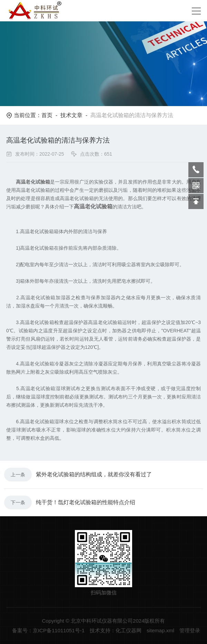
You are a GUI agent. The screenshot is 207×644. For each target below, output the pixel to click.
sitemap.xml (160, 630)
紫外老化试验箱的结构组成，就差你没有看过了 (94, 474)
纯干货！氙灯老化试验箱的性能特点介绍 (86, 502)
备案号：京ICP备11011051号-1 (48, 630)
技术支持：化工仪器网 (116, 630)
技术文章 (71, 115)
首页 (47, 115)
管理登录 (190, 630)
